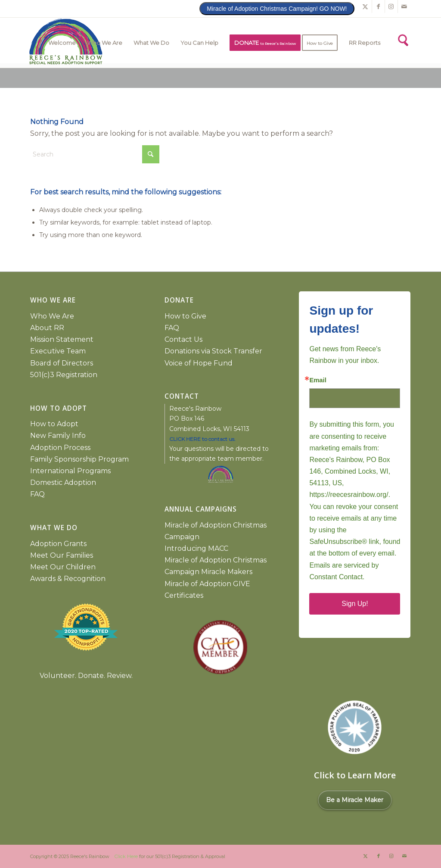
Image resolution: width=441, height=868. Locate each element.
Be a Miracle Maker (355, 800)
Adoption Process (60, 448)
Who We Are (52, 316)
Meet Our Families (62, 555)
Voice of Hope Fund (199, 363)
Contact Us (183, 339)
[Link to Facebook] (378, 6)
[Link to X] (365, 6)
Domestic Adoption (63, 482)
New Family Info (58, 436)
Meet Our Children (63, 567)
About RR (47, 328)
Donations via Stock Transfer (213, 351)
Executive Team (58, 351)
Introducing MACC (196, 548)
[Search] (402, 39)
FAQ (37, 494)
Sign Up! (355, 604)
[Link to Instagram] (391, 6)
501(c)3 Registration (64, 375)
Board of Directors (62, 363)
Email (318, 380)
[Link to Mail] (404, 6)
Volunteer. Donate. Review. (86, 676)
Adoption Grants (58, 544)
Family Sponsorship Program (79, 459)
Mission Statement (62, 339)
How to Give (185, 316)
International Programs (70, 471)
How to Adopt (54, 424)
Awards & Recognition (68, 579)
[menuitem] (62, 43)
